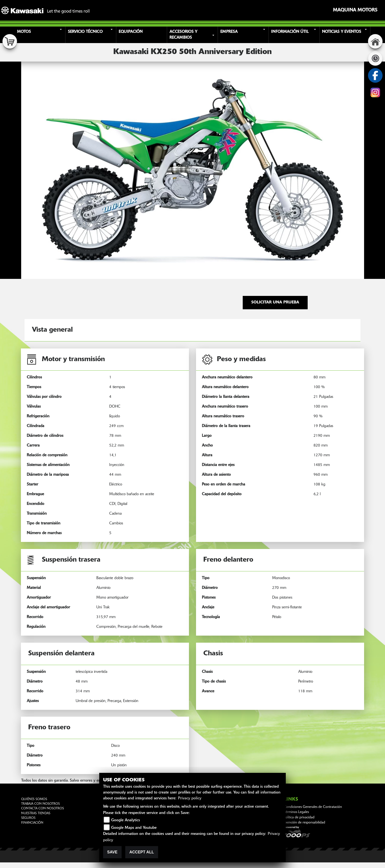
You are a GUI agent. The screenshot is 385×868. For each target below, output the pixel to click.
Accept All (142, 852)
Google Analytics (125, 820)
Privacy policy (190, 798)
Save (112, 852)
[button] (41, 35)
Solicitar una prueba (275, 302)
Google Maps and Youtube (134, 828)
